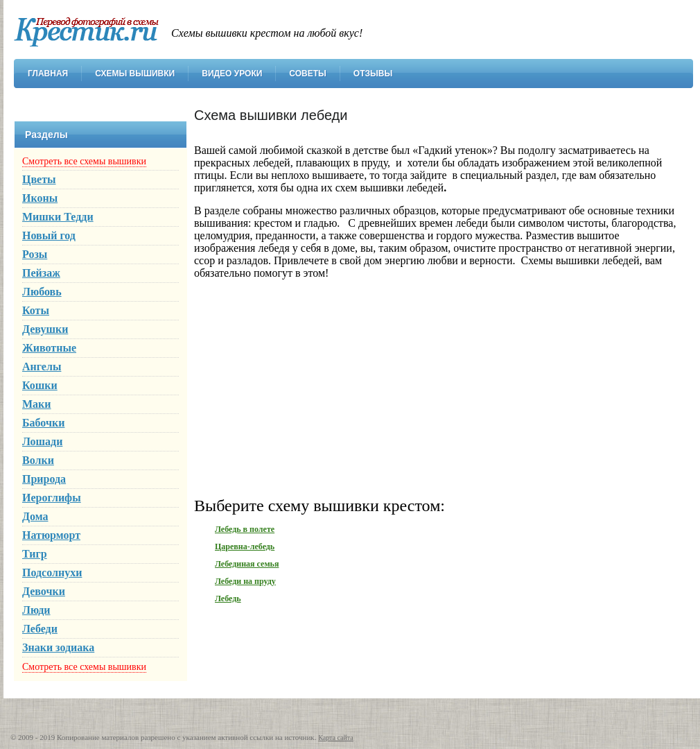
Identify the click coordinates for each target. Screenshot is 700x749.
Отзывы (373, 74)
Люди (36, 610)
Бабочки (43, 423)
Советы (307, 74)
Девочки (44, 591)
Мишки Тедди (58, 217)
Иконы (40, 198)
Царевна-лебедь (245, 546)
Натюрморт (51, 535)
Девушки (45, 329)
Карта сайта (336, 738)
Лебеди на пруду (245, 581)
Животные (49, 348)
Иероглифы (52, 498)
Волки (38, 460)
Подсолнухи (52, 572)
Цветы (39, 179)
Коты (36, 310)
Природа (44, 479)
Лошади (42, 441)
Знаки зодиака (58, 647)
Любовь (42, 292)
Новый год (49, 235)
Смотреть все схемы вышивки (84, 161)
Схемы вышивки (135, 74)
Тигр (35, 554)
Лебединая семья (247, 564)
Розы (35, 254)
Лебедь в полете (245, 529)
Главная (48, 74)
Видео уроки (232, 74)
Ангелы (42, 367)
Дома (35, 516)
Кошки (40, 385)
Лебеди (40, 629)
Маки (37, 404)
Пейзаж (41, 273)
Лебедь (228, 599)
